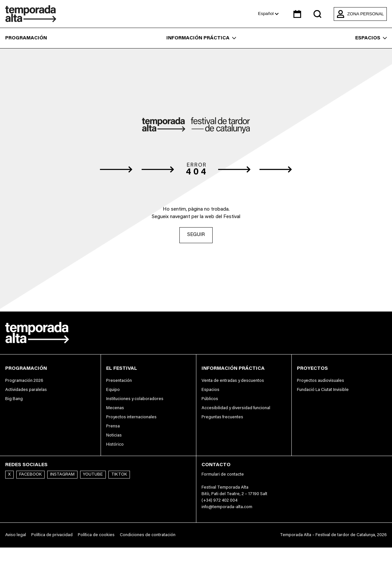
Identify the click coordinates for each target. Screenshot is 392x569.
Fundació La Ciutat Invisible (323, 390)
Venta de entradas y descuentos (233, 381)
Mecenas (115, 408)
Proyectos (312, 369)
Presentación (119, 381)
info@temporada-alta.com (227, 507)
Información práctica (201, 38)
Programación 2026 (24, 381)
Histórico (115, 445)
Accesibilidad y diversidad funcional (236, 408)
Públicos (210, 399)
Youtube (93, 475)
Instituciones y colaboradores (135, 399)
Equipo (113, 390)
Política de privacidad (52, 535)
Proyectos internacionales (131, 417)
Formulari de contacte (223, 475)
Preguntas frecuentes (222, 417)
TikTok (119, 475)
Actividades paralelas (26, 390)
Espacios (371, 38)
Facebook (30, 475)
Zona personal (360, 14)
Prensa (113, 426)
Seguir (196, 235)
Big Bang (14, 399)
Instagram (62, 475)
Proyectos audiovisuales (321, 381)
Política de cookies (96, 535)
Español (268, 14)
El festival (122, 369)
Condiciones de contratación (148, 535)
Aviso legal (16, 535)
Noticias (114, 436)
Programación (26, 38)
